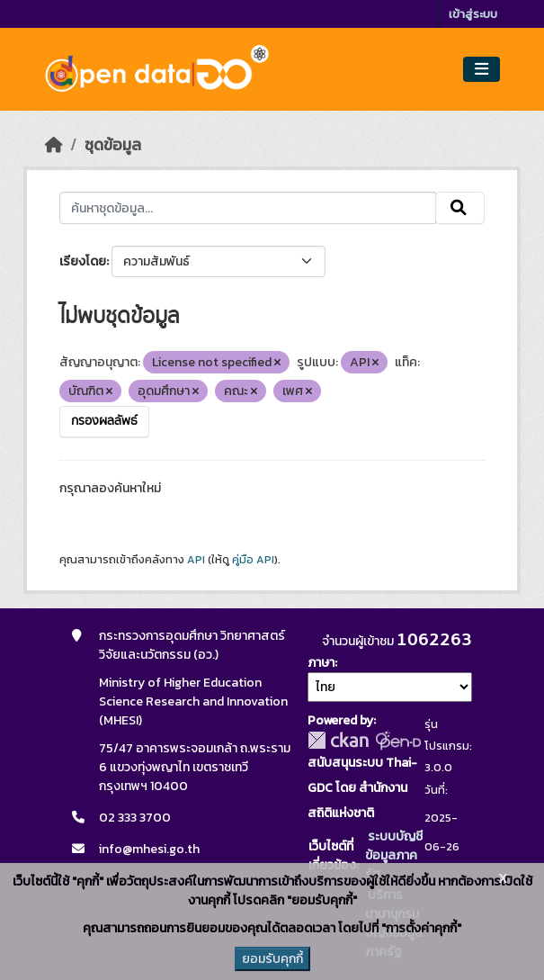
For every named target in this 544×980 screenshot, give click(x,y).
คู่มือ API (253, 560)
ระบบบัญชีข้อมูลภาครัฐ (394, 855)
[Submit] (460, 208)
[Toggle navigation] (482, 70)
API (196, 560)
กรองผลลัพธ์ (104, 421)
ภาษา (321, 663)
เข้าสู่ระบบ (473, 14)
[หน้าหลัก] (54, 145)
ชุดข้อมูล (113, 145)
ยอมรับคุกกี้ (272, 959)
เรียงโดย (83, 261)
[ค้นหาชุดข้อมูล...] (248, 208)
